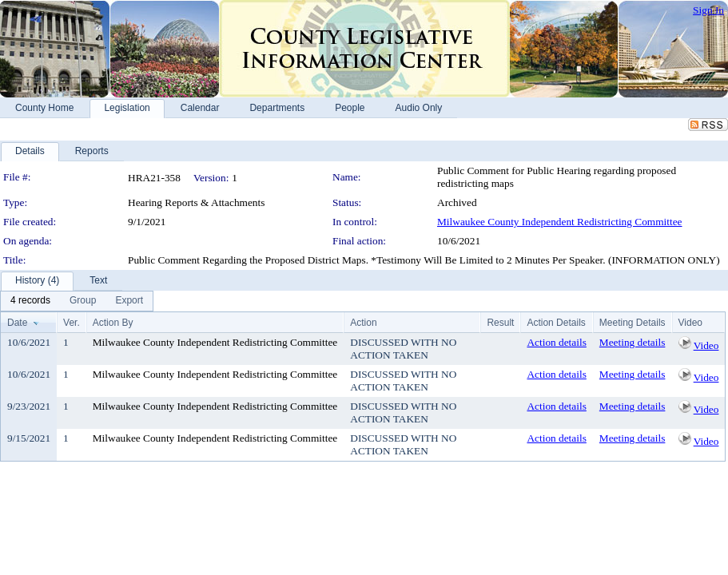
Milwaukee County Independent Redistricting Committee (560, 222)
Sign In (708, 10)
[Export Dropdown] (129, 301)
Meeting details (633, 342)
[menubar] (77, 301)
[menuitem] (30, 301)
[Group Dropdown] (83, 301)
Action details (556, 342)
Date (17, 323)
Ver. (72, 323)
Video (706, 345)
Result (500, 323)
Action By (113, 323)
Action (363, 323)
